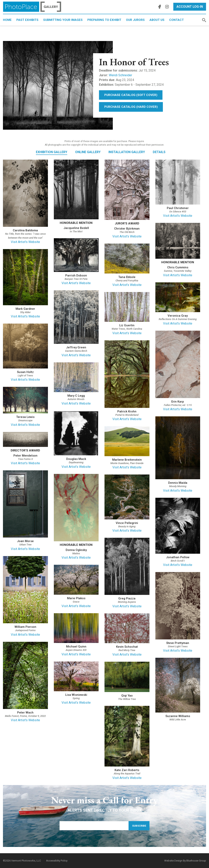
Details (159, 152)
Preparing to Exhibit (104, 20)
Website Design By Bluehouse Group (185, 861)
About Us (157, 20)
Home (7, 20)
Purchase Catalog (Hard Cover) (131, 107)
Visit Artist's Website (25, 242)
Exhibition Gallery (52, 152)
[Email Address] (94, 826)
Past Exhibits (27, 20)
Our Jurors (135, 20)
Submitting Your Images (63, 20)
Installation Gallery (127, 152)
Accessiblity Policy (57, 861)
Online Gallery (88, 152)
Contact (176, 20)
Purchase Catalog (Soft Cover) (131, 95)
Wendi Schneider (120, 75)
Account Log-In (190, 7)
